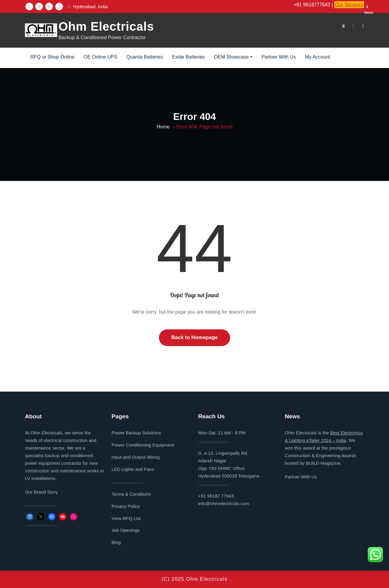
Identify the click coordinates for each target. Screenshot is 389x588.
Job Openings (126, 530)
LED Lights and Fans (133, 469)
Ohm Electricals (106, 26)
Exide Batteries (188, 57)
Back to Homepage (194, 337)
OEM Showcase (233, 57)
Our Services (349, 5)
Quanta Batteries (145, 57)
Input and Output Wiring (136, 457)
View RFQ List (126, 518)
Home (163, 127)
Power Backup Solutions (136, 433)
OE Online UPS (100, 57)
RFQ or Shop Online (52, 57)
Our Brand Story (41, 492)
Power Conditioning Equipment (143, 445)
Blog (116, 542)
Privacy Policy (126, 506)
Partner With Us (279, 57)
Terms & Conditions (131, 494)
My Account (318, 57)
